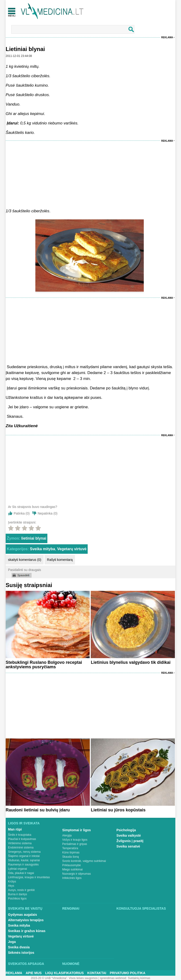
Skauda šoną (70, 857)
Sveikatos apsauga (26, 964)
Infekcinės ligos (72, 878)
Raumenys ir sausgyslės (23, 865)
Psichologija (126, 830)
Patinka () (22, 513)
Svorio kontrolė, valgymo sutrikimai (84, 861)
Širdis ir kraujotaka (20, 835)
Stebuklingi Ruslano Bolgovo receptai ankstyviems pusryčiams (44, 665)
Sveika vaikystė (129, 835)
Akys (11, 886)
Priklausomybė (72, 865)
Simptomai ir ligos (76, 830)
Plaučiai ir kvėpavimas (22, 839)
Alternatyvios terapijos (26, 920)
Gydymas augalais (23, 915)
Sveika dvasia (19, 947)
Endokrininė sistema (21, 848)
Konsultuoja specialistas (141, 908)
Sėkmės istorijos (21, 953)
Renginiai (71, 908)
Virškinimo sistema (20, 843)
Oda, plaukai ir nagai (21, 873)
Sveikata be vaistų (25, 908)
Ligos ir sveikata (24, 823)
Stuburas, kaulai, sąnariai (24, 860)
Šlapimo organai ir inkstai (24, 856)
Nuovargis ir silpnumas (76, 874)
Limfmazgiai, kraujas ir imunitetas (29, 877)
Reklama (167, 37)
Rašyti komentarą (60, 560)
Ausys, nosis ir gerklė (21, 890)
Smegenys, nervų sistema (24, 852)
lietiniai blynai (34, 538)
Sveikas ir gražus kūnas (27, 931)
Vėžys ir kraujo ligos (75, 840)
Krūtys (12, 882)
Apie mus (34, 973)
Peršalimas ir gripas (75, 844)
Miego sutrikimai (72, 869)
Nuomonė (71, 964)
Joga (12, 942)
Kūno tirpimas (71, 852)
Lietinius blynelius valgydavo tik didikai (131, 662)
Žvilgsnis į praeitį (130, 841)
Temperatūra (70, 848)
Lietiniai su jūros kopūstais (118, 810)
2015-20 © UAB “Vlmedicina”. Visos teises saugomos (64, 978)
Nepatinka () (48, 513)
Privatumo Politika (128, 973)
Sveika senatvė (128, 846)
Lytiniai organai (17, 869)
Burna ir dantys (18, 894)
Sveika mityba (43, 549)
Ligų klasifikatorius (65, 973)
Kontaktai (97, 973)
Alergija (67, 835)
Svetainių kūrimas (139, 978)
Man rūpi (15, 829)
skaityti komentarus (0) (25, 560)
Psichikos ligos (17, 899)
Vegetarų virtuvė (72, 549)
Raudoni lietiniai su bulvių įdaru (38, 810)
